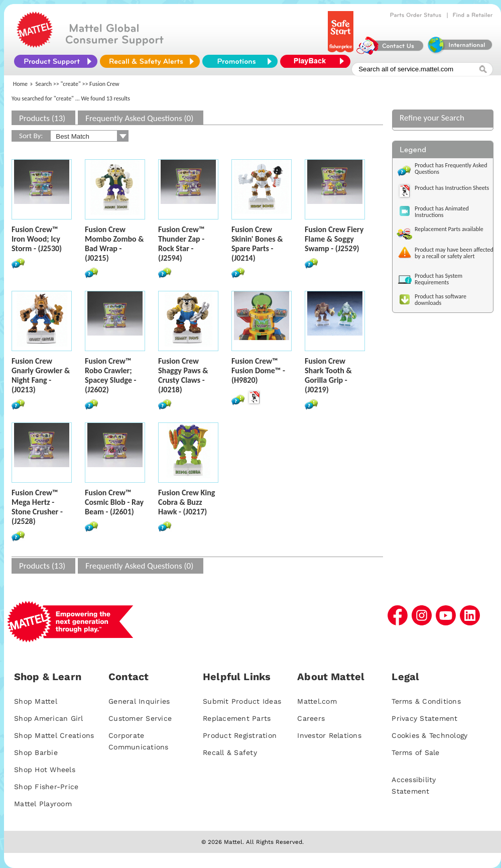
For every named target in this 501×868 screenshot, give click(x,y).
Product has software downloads (441, 300)
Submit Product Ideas (242, 701)
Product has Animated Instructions (442, 212)
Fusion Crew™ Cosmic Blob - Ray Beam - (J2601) (114, 502)
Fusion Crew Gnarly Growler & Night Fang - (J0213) (41, 375)
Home (20, 84)
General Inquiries (139, 701)
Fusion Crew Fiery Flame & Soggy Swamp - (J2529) (334, 239)
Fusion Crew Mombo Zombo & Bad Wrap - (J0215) (114, 244)
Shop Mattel (36, 701)
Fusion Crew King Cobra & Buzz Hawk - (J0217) (186, 502)
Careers (311, 718)
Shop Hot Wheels (45, 770)
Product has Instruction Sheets (452, 188)
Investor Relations (329, 735)
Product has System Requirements (439, 279)
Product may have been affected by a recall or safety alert (454, 253)
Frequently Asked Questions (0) (139, 118)
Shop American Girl (49, 718)
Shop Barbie (36, 752)
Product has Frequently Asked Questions (451, 169)
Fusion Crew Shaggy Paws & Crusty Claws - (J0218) (183, 375)
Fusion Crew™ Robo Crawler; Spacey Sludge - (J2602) (111, 375)
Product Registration (240, 735)
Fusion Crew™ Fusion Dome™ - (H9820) (258, 370)
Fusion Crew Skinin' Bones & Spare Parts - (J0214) (257, 244)
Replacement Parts (237, 718)
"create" (71, 84)
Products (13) (42, 118)
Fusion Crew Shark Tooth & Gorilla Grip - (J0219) (328, 375)
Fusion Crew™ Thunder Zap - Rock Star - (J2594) (181, 244)
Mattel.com (317, 701)
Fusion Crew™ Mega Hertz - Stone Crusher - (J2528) (37, 507)
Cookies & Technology (429, 735)
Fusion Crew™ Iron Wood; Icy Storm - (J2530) (37, 239)
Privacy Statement (424, 718)
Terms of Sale (415, 752)
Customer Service (140, 718)
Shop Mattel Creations (54, 735)
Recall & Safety (230, 752)
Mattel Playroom (43, 804)
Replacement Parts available (449, 229)
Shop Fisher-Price (46, 787)
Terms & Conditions (426, 701)
